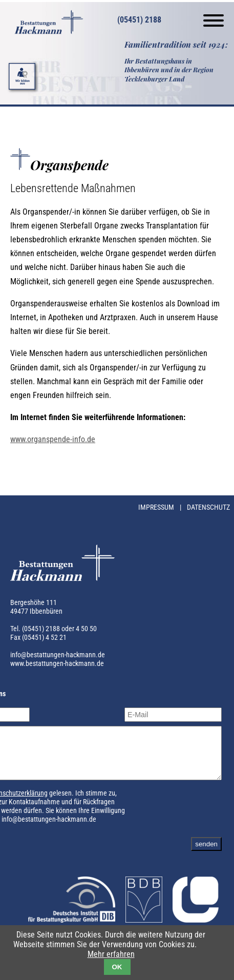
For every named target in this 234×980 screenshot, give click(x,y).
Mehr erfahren (111, 954)
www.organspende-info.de (53, 439)
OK (117, 967)
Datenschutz (208, 507)
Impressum (157, 507)
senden (206, 853)
